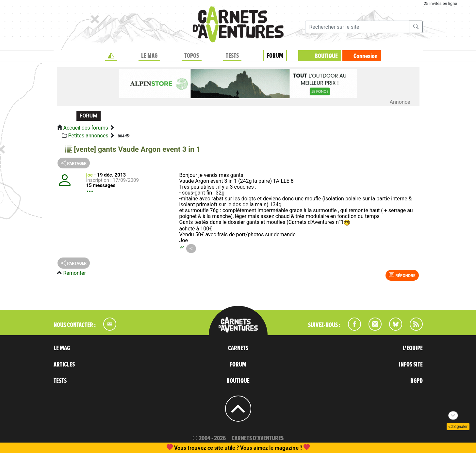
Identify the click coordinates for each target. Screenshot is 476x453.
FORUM (275, 56)
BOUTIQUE (326, 56)
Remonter (74, 273)
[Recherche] (357, 27)
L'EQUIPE (413, 348)
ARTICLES (64, 365)
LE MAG (149, 56)
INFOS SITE (411, 365)
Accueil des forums (85, 128)
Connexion (366, 56)
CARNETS (238, 348)
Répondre (402, 275)
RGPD (417, 381)
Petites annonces (88, 136)
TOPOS (192, 56)
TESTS (232, 56)
